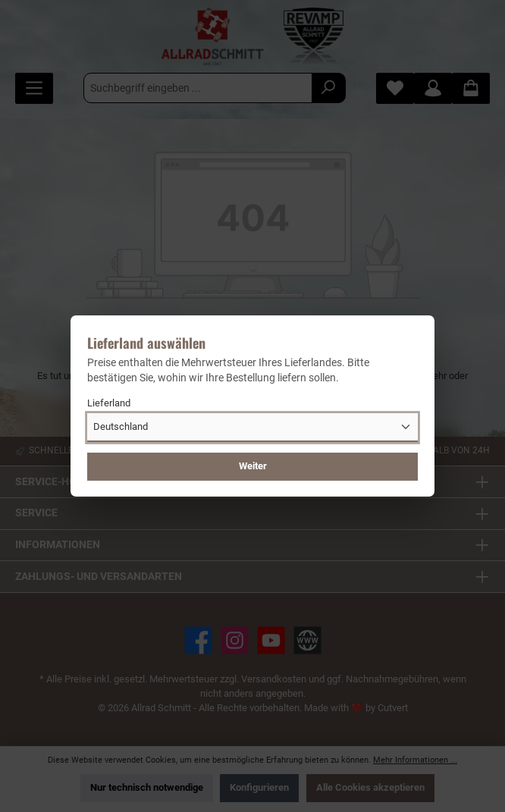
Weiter (253, 466)
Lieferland (109, 403)
